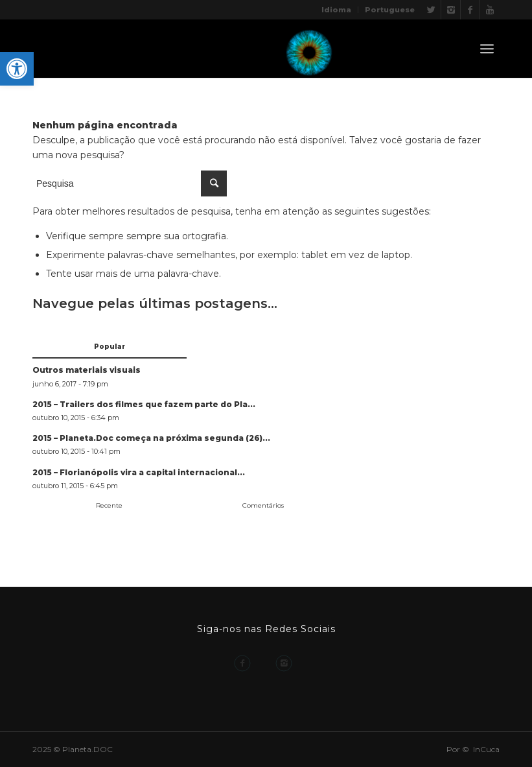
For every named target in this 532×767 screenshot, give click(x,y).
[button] (17, 69)
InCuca (486, 749)
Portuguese (390, 10)
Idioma (336, 10)
